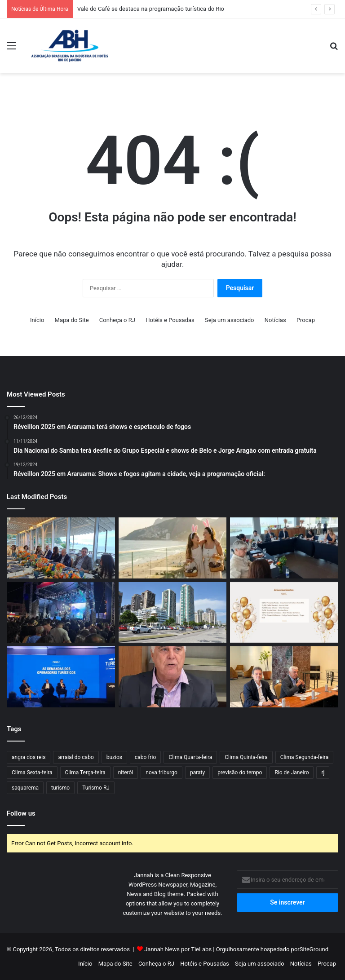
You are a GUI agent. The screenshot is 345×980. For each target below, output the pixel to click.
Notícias (275, 320)
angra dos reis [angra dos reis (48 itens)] (29, 757)
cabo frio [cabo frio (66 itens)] (145, 757)
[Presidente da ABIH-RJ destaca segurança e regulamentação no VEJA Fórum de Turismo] (61, 677)
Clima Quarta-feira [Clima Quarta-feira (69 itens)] (190, 757)
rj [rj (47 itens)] (323, 773)
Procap (306, 320)
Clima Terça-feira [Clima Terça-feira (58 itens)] (85, 773)
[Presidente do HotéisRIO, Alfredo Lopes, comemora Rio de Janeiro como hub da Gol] (173, 677)
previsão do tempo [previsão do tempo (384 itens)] (240, 773)
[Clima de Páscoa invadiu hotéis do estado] (173, 548)
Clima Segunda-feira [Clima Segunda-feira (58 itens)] (304, 757)
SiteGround (314, 949)
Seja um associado (230, 320)
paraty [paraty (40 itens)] (197, 773)
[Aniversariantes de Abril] (284, 613)
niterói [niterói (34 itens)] (126, 773)
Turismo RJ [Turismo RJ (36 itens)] (96, 788)
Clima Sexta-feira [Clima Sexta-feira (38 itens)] (32, 773)
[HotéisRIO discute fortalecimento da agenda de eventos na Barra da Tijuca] (284, 548)
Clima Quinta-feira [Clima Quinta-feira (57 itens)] (246, 757)
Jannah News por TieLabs (178, 949)
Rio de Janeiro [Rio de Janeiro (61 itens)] (292, 773)
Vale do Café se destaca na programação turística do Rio (151, 9)
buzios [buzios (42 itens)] (114, 757)
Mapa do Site (72, 320)
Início (37, 320)
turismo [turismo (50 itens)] (60, 788)
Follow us (21, 813)
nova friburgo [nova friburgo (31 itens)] (161, 773)
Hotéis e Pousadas (170, 320)
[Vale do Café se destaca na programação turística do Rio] (61, 613)
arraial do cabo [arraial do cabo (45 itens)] (76, 757)
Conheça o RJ (117, 320)
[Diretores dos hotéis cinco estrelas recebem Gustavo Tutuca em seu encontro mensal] (61, 548)
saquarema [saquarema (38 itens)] (25, 788)
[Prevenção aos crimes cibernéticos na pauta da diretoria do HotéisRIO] (284, 677)
